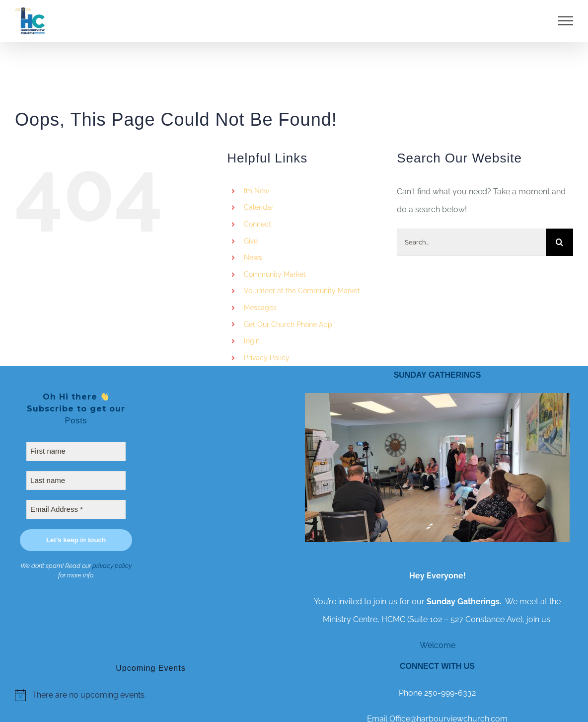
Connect (257, 224)
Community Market (275, 274)
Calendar (259, 207)
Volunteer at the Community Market (302, 291)
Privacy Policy (267, 358)
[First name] (76, 451)
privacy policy (112, 566)
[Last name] (76, 481)
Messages (260, 308)
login (252, 341)
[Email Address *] (76, 510)
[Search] (559, 242)
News (253, 257)
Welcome (438, 645)
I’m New (257, 191)
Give (251, 241)
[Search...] (471, 242)
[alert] (151, 695)
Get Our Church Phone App (288, 324)
